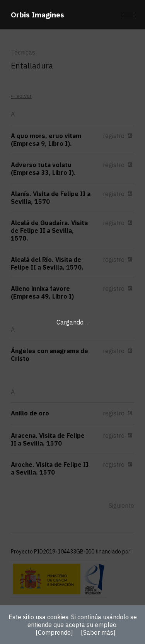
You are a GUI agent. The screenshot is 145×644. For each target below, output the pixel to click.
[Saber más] (98, 632)
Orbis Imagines (38, 15)
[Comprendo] (54, 632)
